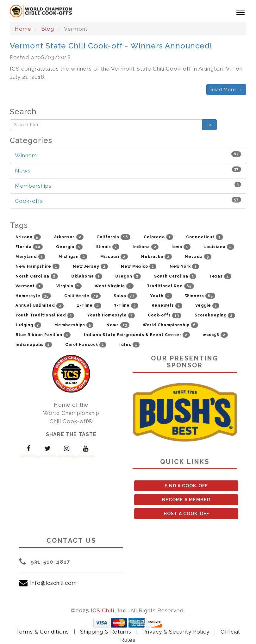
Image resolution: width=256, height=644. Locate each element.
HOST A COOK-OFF (186, 514)
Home (23, 29)
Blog (48, 29)
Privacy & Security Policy (176, 632)
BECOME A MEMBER (186, 500)
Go (209, 125)
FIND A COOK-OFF (186, 486)
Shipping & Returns (106, 632)
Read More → (226, 90)
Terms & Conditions (42, 632)
